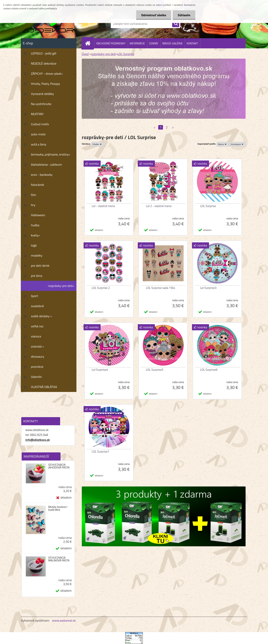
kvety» (35, 235)
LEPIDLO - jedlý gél (44, 53)
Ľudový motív (40, 124)
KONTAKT (192, 43)
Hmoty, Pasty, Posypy (45, 84)
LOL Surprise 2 (101, 288)
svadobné (37, 306)
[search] (176, 24)
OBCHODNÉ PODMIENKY (111, 43)
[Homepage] (89, 43)
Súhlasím (184, 15)
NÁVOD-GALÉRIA (172, 43)
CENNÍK (154, 43)
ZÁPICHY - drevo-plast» (47, 74)
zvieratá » (38, 346)
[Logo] (48, 24)
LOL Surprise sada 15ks (161, 288)
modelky (37, 255)
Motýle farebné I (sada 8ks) (58, 508)
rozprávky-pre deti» (61, 286)
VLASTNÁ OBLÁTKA (44, 387)
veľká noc (37, 326)
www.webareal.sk (64, 620)
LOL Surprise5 (155, 370)
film (34, 195)
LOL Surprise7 (100, 451)
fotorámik (38, 185)
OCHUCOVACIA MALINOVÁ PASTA (59, 559)
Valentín (36, 377)
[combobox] (223, 144)
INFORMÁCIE (137, 43)
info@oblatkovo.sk (38, 440)
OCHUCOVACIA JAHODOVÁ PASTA (59, 466)
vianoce (36, 336)
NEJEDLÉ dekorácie (44, 63)
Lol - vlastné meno (103, 206)
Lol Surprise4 (100, 370)
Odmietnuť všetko (154, 15)
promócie (37, 367)
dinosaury (38, 356)
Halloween (38, 215)
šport (34, 296)
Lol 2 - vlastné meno (159, 206)
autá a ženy (39, 144)
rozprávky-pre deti (103, 54)
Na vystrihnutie (41, 104)
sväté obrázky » (41, 316)
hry (33, 205)
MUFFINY (37, 114)
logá (34, 245)
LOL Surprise (126, 54)
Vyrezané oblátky (42, 94)
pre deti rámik (40, 266)
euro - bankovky (42, 175)
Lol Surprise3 (208, 288)
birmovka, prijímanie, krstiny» (51, 154)
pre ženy (37, 276)
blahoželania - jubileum (46, 164)
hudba (35, 225)
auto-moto (38, 134)
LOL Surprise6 (209, 370)
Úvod (85, 54)
